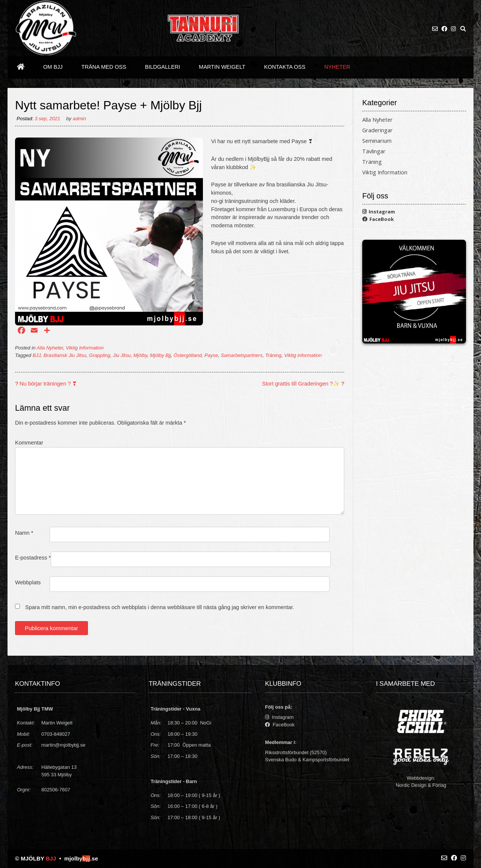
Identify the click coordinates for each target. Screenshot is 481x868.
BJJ (37, 355)
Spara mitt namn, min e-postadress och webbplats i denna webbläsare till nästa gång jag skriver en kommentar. (160, 607)
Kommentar (29, 443)
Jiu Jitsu (122, 355)
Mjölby (140, 355)
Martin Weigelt (222, 67)
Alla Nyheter (50, 348)
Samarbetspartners (242, 355)
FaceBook (378, 219)
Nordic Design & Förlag (421, 785)
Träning (273, 355)
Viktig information (303, 355)
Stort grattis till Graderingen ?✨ (301, 384)
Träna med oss (104, 67)
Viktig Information (85, 348)
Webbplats (28, 582)
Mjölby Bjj (160, 355)
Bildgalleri (163, 67)
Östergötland (188, 355)
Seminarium (377, 141)
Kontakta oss (285, 67)
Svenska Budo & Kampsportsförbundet (307, 760)
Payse (211, 355)
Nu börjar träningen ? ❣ (48, 384)
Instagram (379, 212)
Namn (24, 533)
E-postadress (33, 558)
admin (79, 119)
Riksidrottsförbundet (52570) (296, 752)
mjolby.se (81, 858)
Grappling (100, 355)
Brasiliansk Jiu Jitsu (65, 355)
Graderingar (377, 130)
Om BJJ (53, 67)
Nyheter (337, 67)
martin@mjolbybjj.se (63, 745)
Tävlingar (374, 151)
